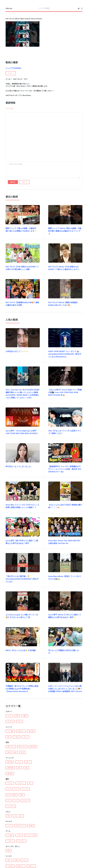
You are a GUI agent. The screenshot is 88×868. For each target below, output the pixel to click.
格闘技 (25, 716)
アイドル (24, 860)
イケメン (9, 826)
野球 (17, 716)
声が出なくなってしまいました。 (19, 466)
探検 (22, 795)
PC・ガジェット (21, 783)
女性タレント (31, 866)
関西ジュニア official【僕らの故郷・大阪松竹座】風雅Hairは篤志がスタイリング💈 (65, 231)
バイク (16, 800)
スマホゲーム (10, 841)
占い (8, 800)
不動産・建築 (10, 768)
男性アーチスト (11, 747)
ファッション (25, 789)
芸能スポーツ (21, 731)
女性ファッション (20, 826)
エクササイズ (10, 721)
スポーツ (25, 737)
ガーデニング (25, 800)
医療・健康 (10, 774)
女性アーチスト (22, 747)
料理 (8, 816)
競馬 (8, 851)
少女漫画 (31, 826)
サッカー (9, 716)
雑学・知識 (10, 762)
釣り (30, 783)
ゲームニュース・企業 (31, 835)
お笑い (9, 860)
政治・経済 (31, 731)
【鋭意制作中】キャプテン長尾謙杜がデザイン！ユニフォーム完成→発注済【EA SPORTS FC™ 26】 (65, 469)
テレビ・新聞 (10, 731)
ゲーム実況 (10, 835)
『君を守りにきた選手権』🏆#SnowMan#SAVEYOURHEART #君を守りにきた (22, 579)
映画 (16, 860)
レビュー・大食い (18, 816)
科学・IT (28, 762)
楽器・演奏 (33, 747)
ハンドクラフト (11, 806)
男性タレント (21, 866)
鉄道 (15, 795)
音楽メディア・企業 (12, 752)
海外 (8, 737)
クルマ (16, 789)
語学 (19, 768)
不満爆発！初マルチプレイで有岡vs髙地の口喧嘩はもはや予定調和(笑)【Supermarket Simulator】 (22, 689)
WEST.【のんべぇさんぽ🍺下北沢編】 (21, 650)
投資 (26, 768)
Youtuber (10, 866)
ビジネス (19, 762)
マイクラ (19, 835)
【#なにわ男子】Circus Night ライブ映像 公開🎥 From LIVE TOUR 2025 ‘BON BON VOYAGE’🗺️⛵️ (65, 392)
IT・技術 (16, 737)
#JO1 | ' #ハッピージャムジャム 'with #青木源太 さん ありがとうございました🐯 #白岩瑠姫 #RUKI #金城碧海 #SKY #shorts (65, 689)
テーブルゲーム (21, 841)
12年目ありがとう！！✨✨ (17, 351)
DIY (8, 789)
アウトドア (10, 783)
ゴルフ (20, 721)
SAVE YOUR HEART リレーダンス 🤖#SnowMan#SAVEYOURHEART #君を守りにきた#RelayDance (65, 354)
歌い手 (22, 752)
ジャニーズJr (9, 108)
